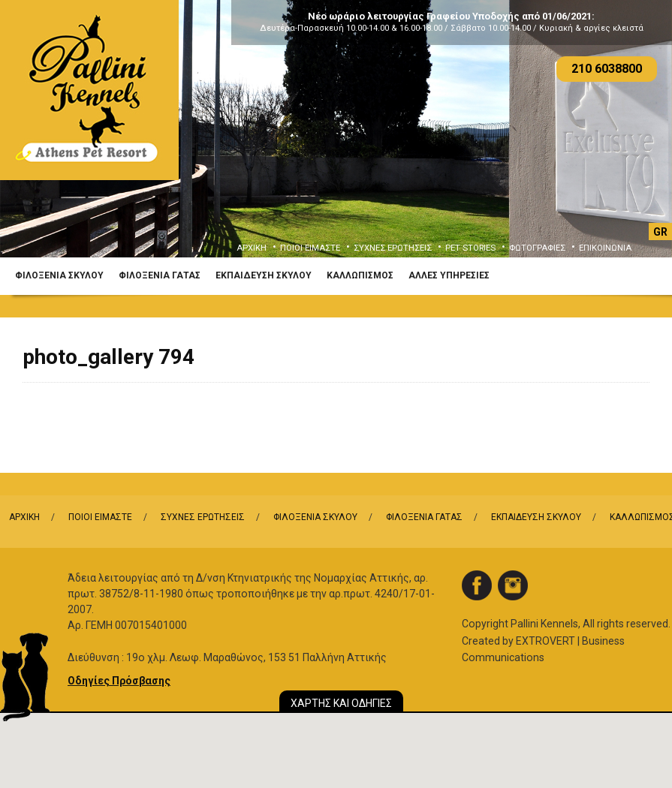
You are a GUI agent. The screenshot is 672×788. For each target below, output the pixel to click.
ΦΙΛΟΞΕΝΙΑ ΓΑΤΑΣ (160, 275)
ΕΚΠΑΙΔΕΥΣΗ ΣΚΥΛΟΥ (264, 275)
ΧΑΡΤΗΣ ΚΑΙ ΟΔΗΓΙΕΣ (341, 703)
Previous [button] (33, 140)
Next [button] (639, 140)
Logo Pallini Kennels (89, 90)
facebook (477, 585)
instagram (513, 585)
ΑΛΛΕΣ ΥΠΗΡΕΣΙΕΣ (449, 275)
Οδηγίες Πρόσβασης (119, 681)
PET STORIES (470, 248)
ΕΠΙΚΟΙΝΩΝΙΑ (605, 248)
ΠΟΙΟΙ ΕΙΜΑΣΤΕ (310, 248)
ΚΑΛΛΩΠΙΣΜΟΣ (360, 275)
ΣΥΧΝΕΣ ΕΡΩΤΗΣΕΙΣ (393, 248)
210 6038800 (607, 69)
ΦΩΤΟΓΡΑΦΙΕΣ (537, 248)
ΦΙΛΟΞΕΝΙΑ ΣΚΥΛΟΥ (59, 275)
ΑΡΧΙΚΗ (252, 248)
